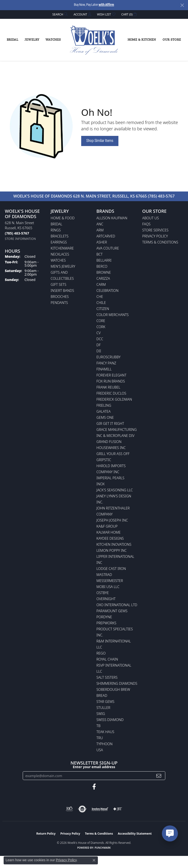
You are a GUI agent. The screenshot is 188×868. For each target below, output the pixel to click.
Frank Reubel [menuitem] (108, 387)
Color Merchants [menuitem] (112, 315)
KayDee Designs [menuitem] (110, 538)
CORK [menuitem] (101, 327)
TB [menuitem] (98, 726)
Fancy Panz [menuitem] (106, 363)
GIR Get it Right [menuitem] (110, 423)
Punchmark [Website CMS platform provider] (103, 848)
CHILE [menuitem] (101, 303)
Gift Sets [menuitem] (59, 284)
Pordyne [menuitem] (104, 617)
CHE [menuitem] (100, 297)
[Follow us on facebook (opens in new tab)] (94, 787)
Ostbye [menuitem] (103, 593)
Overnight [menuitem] (106, 599)
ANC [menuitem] (100, 224)
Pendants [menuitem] (59, 303)
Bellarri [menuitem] (104, 260)
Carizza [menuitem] (103, 278)
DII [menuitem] (99, 351)
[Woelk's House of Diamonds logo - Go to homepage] (94, 40)
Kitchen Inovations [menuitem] (114, 544)
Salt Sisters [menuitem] (107, 677)
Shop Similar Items (100, 141)
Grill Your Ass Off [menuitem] (113, 454)
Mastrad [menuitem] (104, 575)
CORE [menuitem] (101, 321)
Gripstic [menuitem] (104, 460)
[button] (60, 14)
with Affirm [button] (106, 5)
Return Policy (46, 834)
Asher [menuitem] (102, 242)
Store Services (155, 230)
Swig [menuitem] (101, 714)
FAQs (146, 224)
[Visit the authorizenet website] (82, 809)
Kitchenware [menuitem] (62, 248)
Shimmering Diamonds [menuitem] (117, 683)
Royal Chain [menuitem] (107, 659)
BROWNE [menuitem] (104, 272)
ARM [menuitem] (100, 230)
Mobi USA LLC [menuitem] (108, 587)
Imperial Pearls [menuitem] (110, 478)
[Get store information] (20, 239)
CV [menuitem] (98, 333)
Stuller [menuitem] (103, 708)
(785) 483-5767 (161, 196)
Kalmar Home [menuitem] (108, 532)
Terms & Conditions (160, 242)
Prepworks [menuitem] (106, 623)
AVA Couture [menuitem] (108, 248)
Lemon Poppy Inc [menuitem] (112, 550)
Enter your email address (94, 767)
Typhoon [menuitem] (105, 744)
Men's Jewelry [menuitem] (63, 266)
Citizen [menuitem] (103, 309)
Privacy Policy (155, 236)
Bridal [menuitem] (57, 224)
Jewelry (32, 40)
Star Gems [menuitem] (105, 702)
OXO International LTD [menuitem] (117, 605)
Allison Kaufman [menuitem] (112, 218)
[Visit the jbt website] (118, 809)
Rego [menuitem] (101, 653)
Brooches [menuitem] (60, 297)
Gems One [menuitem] (105, 417)
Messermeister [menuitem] (110, 581)
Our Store (172, 40)
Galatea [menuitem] (104, 411)
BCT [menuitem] (100, 254)
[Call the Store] (17, 233)
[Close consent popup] (94, 860)
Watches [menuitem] (58, 260)
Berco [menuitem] (102, 266)
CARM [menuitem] (101, 284)
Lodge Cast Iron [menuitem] (111, 569)
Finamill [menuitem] (104, 369)
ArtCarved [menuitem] (106, 236)
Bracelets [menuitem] (60, 236)
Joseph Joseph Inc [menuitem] (112, 520)
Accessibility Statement (135, 834)
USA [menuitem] (100, 750)
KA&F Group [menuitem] (107, 526)
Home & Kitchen (142, 40)
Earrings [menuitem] (59, 242)
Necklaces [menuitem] (60, 254)
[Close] (182, 5)
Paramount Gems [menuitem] (112, 611)
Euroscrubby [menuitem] (108, 357)
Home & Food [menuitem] (63, 218)
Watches (53, 40)
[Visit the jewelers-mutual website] (100, 809)
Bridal (13, 40)
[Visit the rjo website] (69, 809)
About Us (151, 218)
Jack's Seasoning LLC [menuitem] (115, 490)
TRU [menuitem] (100, 738)
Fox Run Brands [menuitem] (111, 381)
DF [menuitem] (99, 345)
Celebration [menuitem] (107, 291)
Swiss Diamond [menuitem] (110, 720)
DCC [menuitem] (100, 339)
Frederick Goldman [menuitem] (114, 399)
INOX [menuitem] (101, 484)
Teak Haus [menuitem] (105, 732)
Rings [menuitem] (56, 230)
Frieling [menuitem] (104, 405)
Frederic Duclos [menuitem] (111, 393)
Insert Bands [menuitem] (62, 291)
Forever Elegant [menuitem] (111, 375)
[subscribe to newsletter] (159, 776)
